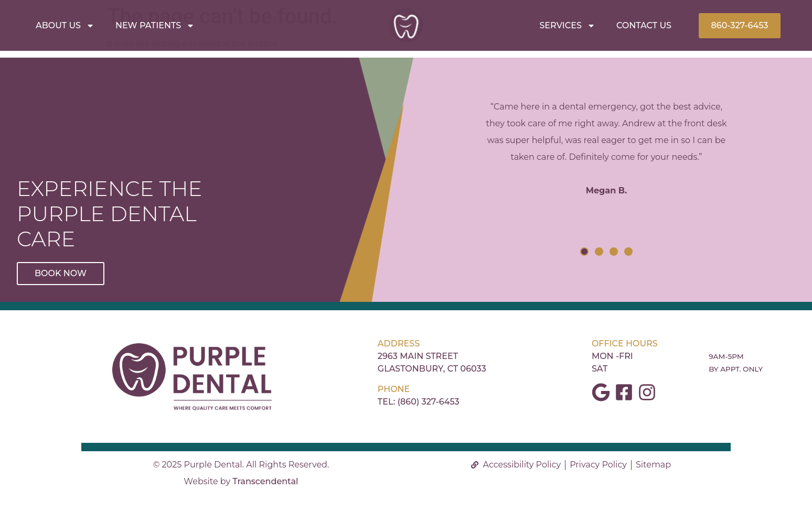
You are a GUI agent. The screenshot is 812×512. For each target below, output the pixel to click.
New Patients (155, 26)
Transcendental (265, 481)
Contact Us (644, 25)
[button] (584, 252)
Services (567, 26)
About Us (65, 26)
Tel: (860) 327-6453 (419, 402)
